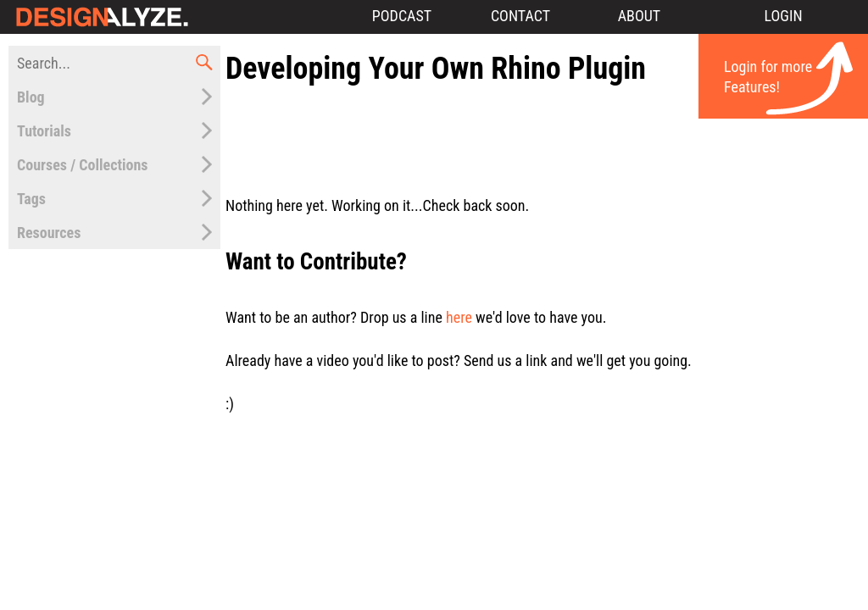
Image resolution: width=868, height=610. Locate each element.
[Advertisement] (542, 130)
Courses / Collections (82, 165)
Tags (31, 199)
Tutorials (44, 131)
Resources (49, 233)
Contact (520, 16)
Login (783, 16)
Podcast (402, 16)
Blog (31, 97)
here (459, 317)
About (640, 16)
